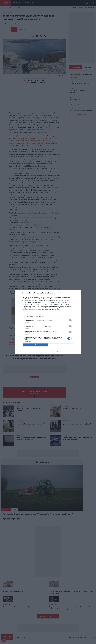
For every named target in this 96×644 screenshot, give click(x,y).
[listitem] (48, 316)
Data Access (48, 351)
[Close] (78, 293)
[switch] (69, 320)
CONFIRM (36, 345)
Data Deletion (38, 351)
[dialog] (48, 322)
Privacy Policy (58, 351)
